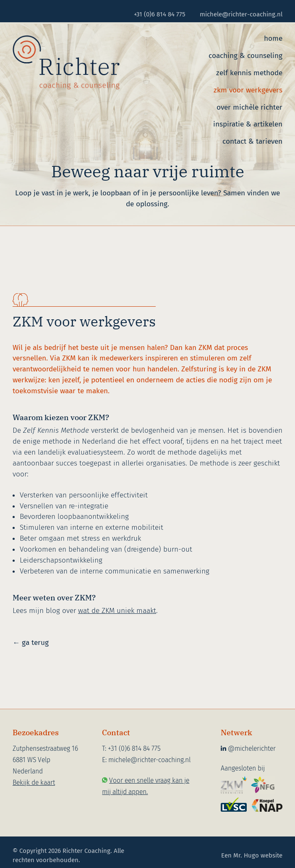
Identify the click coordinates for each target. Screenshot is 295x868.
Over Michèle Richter (249, 107)
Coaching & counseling (245, 56)
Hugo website (263, 855)
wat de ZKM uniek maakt (117, 611)
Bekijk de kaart (34, 783)
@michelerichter (248, 748)
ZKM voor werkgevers (248, 90)
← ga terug (31, 643)
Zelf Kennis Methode (249, 73)
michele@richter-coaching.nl (241, 14)
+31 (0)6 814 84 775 (160, 14)
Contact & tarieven (252, 141)
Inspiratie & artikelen (248, 124)
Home (273, 38)
